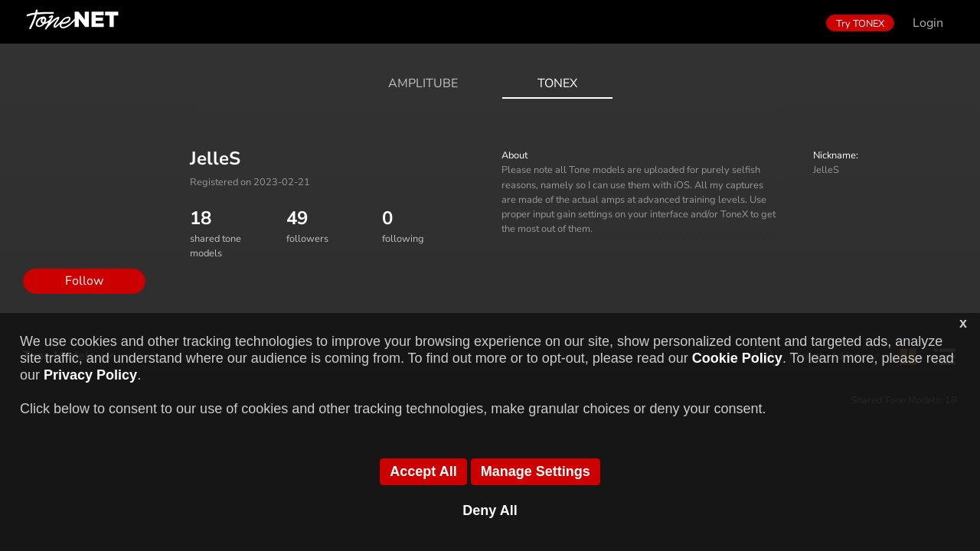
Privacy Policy (90, 375)
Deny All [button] (490, 510)
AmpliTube (423, 83)
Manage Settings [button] (536, 471)
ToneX (557, 83)
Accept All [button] (423, 471)
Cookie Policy (737, 358)
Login (928, 23)
